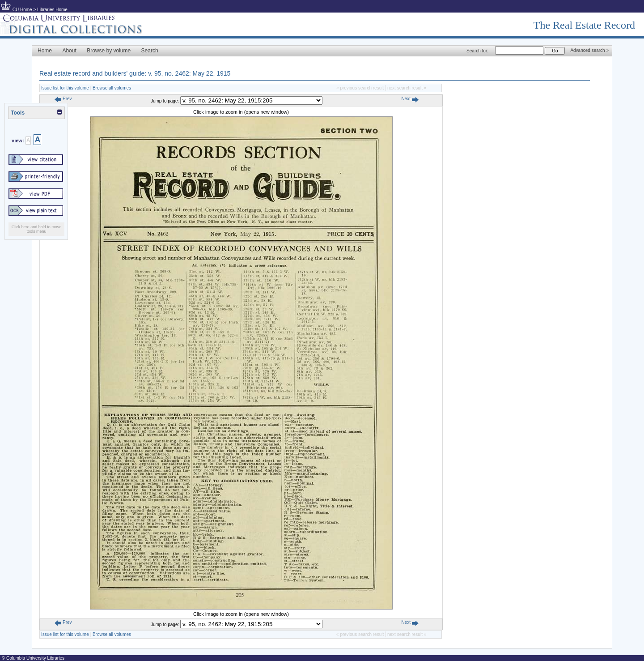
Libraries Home (52, 10)
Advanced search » (589, 50)
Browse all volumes (112, 88)
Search (150, 51)
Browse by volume (109, 51)
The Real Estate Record (584, 25)
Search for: (477, 51)
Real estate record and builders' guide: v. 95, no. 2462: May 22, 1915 (135, 73)
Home (45, 51)
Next (410, 99)
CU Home (22, 10)
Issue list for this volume (65, 88)
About (69, 51)
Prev (63, 99)
